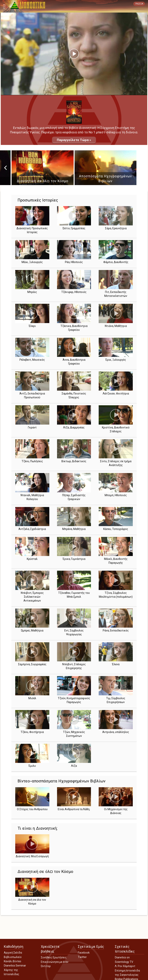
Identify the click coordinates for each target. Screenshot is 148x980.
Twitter (82, 957)
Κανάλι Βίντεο (13, 961)
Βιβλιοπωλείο (13, 957)
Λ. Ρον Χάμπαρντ (125, 966)
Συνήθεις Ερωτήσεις (54, 957)
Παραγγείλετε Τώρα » (74, 140)
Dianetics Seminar (15, 966)
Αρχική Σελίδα (13, 953)
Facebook (84, 953)
